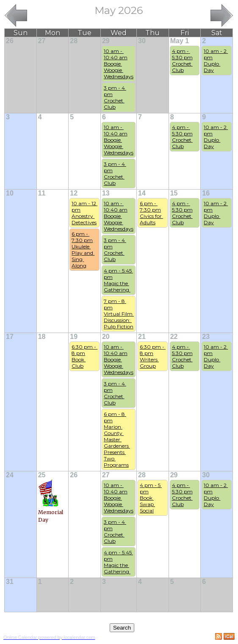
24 (10, 475)
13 (106, 193)
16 (206, 193)
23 (206, 337)
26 (10, 41)
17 (10, 337)
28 (74, 41)
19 (74, 337)
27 (42, 41)
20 (106, 337)
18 (42, 337)
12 (74, 193)
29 (106, 41)
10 (10, 193)
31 (10, 582)
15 (174, 193)
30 (142, 41)
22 (174, 337)
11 (42, 193)
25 (42, 475)
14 (142, 193)
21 (142, 337)
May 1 (180, 41)
